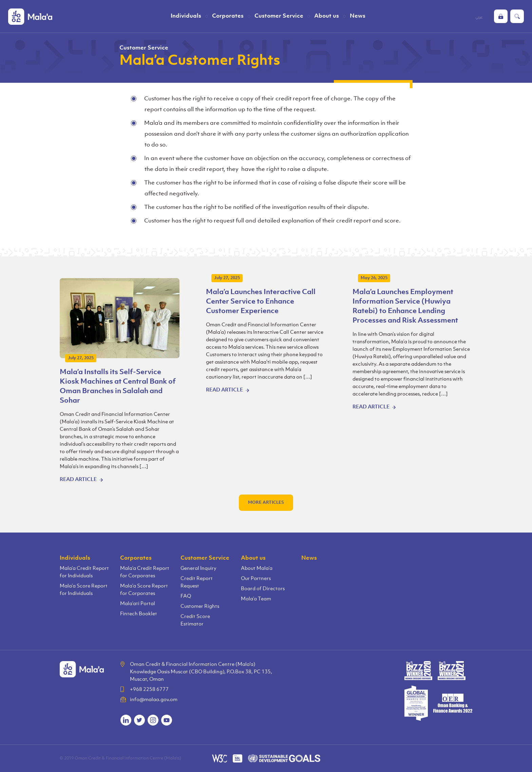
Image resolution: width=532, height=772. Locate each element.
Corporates (228, 16)
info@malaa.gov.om (154, 700)
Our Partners (256, 579)
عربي (479, 17)
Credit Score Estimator (195, 621)
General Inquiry (198, 569)
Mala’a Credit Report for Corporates (145, 572)
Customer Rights (200, 607)
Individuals (186, 16)
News (358, 16)
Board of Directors (263, 589)
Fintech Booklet (139, 614)
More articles (266, 503)
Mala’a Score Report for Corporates (144, 590)
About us (327, 16)
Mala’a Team (256, 599)
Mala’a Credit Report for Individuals (84, 572)
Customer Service (279, 16)
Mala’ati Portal (138, 604)
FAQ (186, 596)
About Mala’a (257, 569)
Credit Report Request (197, 583)
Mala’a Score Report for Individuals (84, 590)
